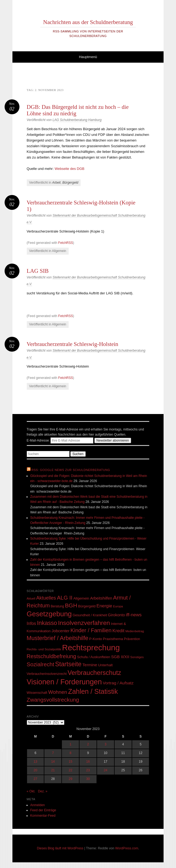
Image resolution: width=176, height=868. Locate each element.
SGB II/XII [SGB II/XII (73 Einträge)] (120, 657)
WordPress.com (127, 848)
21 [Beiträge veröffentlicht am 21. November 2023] (53, 770)
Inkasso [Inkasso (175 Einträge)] (47, 623)
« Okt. (31, 791)
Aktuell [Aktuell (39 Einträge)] (31, 598)
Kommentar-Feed (43, 816)
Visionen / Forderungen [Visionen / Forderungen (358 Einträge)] (64, 682)
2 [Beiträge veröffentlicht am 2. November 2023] (88, 744)
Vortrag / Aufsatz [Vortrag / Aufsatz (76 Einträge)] (118, 683)
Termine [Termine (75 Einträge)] (90, 665)
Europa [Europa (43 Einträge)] (118, 606)
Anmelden (38, 805)
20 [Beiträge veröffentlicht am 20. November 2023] (35, 770)
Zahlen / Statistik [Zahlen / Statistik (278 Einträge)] (93, 691)
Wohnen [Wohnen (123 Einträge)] (58, 692)
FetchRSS (66, 243)
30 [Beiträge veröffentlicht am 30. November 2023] (88, 779)
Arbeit (56, 183)
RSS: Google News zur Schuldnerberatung (71, 470)
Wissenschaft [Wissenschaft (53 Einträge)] (37, 693)
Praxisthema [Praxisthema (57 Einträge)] (113, 639)
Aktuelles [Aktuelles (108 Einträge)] (46, 598)
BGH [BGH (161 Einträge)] (71, 605)
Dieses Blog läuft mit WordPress (60, 848)
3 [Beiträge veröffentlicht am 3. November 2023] (106, 744)
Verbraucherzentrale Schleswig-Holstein (73, 344)
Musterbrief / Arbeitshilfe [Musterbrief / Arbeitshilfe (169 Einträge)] (58, 638)
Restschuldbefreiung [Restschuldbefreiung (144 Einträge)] (52, 656)
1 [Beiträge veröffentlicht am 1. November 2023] (70, 744)
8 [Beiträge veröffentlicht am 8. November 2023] (70, 753)
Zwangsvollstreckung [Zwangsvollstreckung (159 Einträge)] (53, 700)
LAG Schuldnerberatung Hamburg (77, 120)
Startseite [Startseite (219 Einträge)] (68, 664)
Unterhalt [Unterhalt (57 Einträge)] (105, 665)
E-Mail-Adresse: (61, 440)
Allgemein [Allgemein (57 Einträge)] (81, 598)
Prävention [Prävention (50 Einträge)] (132, 639)
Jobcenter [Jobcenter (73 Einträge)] (60, 631)
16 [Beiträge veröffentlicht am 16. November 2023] (88, 762)
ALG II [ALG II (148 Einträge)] (64, 598)
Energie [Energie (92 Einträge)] (104, 606)
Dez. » (43, 791)
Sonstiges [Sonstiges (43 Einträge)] (137, 657)
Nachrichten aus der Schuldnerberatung (88, 22)
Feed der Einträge (43, 810)
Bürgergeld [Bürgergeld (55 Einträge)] (87, 606)
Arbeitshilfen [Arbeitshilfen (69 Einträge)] (101, 598)
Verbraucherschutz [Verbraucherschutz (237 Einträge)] (94, 673)
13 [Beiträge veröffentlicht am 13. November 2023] (35, 762)
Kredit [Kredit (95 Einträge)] (119, 631)
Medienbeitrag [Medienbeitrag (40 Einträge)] (135, 631)
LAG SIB (38, 271)
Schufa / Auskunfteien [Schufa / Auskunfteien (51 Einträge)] (94, 657)
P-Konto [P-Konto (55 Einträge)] (96, 639)
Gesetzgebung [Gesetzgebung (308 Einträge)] (49, 614)
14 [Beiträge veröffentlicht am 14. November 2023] (53, 762)
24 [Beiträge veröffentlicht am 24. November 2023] (106, 770)
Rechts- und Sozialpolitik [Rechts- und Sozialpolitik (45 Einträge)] (44, 649)
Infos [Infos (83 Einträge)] (31, 623)
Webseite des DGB (69, 169)
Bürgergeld (70, 183)
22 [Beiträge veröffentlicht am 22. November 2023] (70, 770)
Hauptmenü (88, 57)
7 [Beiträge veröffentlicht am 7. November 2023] (53, 753)
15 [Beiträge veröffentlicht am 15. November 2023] (70, 762)
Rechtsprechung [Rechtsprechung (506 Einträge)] (91, 647)
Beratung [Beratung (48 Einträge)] (57, 606)
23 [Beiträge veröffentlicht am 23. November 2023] (88, 770)
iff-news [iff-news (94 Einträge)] (134, 615)
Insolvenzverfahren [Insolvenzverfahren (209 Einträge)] (84, 623)
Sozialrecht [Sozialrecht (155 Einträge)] (41, 664)
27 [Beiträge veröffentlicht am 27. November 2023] (35, 779)
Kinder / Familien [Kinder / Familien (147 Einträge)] (91, 630)
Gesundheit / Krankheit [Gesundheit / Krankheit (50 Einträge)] (90, 615)
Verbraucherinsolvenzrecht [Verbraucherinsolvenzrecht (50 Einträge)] (47, 674)
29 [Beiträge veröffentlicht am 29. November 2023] (70, 779)
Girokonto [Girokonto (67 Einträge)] (116, 615)
